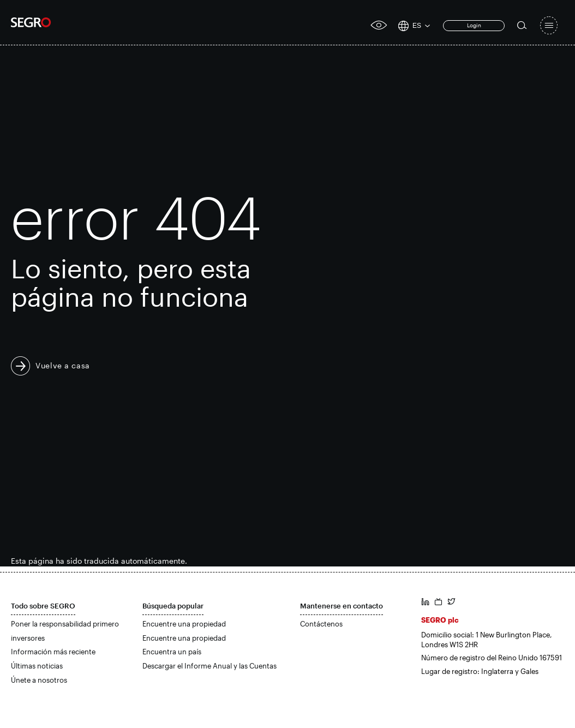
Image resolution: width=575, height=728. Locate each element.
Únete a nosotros (39, 680)
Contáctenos (321, 624)
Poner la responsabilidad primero (65, 624)
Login (474, 25)
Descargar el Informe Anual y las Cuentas (209, 666)
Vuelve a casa (63, 365)
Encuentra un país (172, 652)
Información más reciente (53, 652)
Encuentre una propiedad (184, 624)
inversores (28, 638)
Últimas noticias (37, 666)
